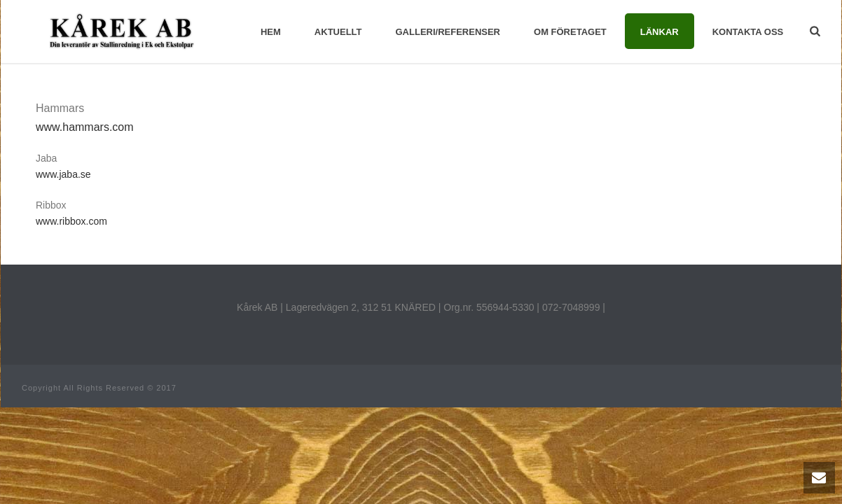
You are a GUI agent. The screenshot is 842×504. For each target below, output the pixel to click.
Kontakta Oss (748, 32)
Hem (271, 32)
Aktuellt (338, 32)
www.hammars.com (85, 127)
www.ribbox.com (71, 221)
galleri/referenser (448, 32)
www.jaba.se (63, 174)
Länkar (660, 32)
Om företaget (570, 32)
